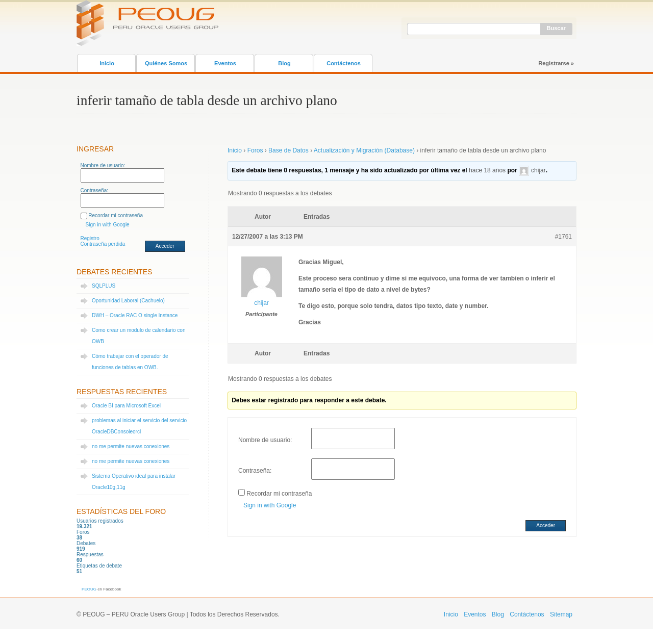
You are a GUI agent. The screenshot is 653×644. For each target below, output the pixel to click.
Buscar (556, 28)
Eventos (225, 63)
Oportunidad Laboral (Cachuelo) (128, 301)
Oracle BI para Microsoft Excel (126, 406)
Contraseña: (94, 190)
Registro (90, 238)
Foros (255, 150)
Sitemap (561, 614)
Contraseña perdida (103, 244)
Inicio (107, 63)
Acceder (165, 246)
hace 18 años (487, 170)
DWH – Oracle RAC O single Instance (135, 315)
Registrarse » (556, 63)
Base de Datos (288, 150)
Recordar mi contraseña (116, 215)
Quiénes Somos (166, 63)
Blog (284, 63)
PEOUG (89, 589)
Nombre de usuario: (103, 165)
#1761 (563, 237)
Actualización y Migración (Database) (364, 150)
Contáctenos (344, 63)
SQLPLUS (104, 286)
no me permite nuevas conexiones (131, 446)
